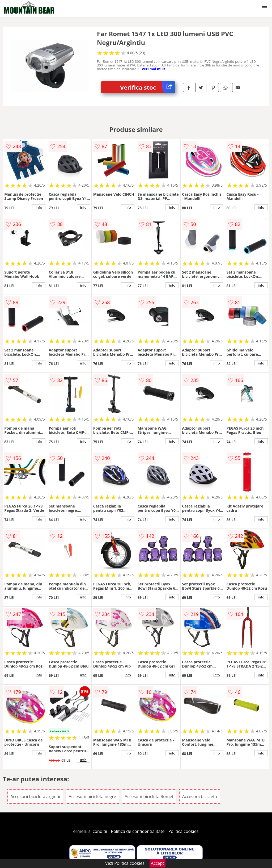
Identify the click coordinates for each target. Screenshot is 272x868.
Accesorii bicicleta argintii (35, 796)
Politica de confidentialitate (138, 831)
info (39, 207)
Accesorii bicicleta (200, 796)
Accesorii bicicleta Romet (149, 796)
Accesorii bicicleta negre (92, 796)
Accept (158, 863)
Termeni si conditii (89, 831)
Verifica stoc (148, 87)
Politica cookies (184, 831)
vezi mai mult (154, 69)
